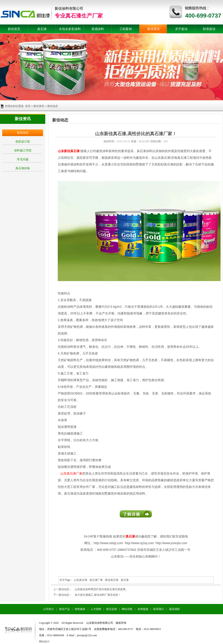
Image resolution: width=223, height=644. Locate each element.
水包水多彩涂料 (70, 29)
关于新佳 (181, 29)
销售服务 (80, 609)
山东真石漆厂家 (71, 473)
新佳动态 (23, 133)
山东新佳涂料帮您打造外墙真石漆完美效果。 (101, 589)
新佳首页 (14, 29)
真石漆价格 (23, 168)
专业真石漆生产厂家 (79, 16)
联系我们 (159, 609)
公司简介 (49, 609)
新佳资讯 (153, 29)
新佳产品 (64, 609)
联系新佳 (209, 29)
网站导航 (127, 609)
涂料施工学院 (23, 150)
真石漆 (42, 29)
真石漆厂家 (96, 580)
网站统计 (44, 642)
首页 (28, 106)
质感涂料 (98, 29)
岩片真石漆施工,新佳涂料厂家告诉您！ (98, 595)
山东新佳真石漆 (69, 151)
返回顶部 (174, 609)
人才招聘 (96, 609)
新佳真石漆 (112, 580)
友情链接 (143, 609)
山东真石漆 (81, 580)
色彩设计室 (23, 142)
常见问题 (23, 159)
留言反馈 (111, 609)
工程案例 (126, 29)
